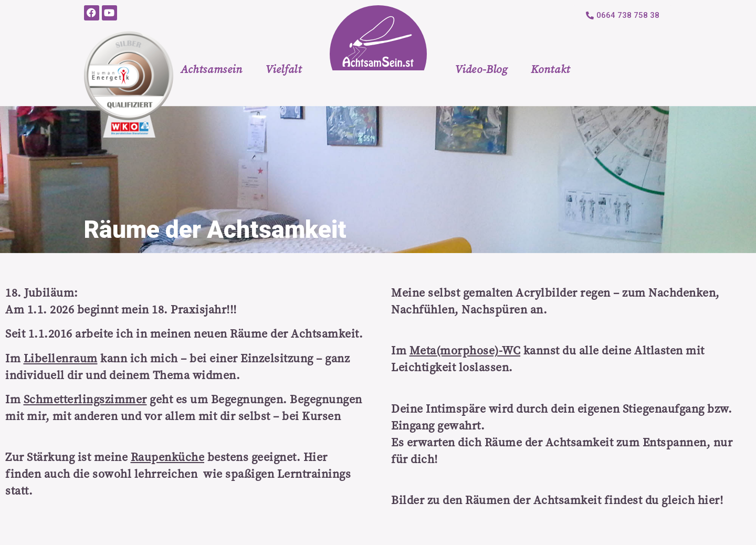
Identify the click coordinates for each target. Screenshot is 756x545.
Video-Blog (481, 69)
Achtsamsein (212, 69)
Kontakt (550, 69)
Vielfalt (284, 69)
